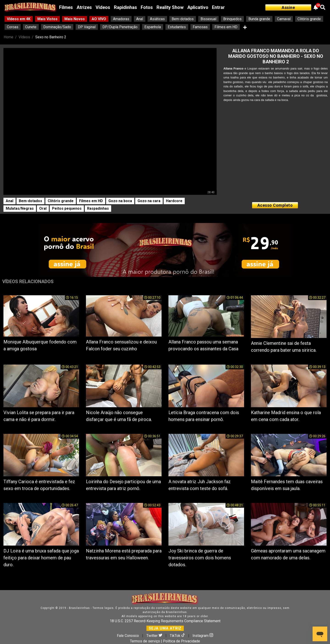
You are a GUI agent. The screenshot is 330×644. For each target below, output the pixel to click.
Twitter (155, 636)
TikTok (178, 636)
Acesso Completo (275, 205)
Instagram (203, 636)
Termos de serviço (145, 641)
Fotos (147, 7)
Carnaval (284, 19)
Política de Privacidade (181, 641)
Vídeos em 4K (19, 19)
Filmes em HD (226, 27)
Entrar (218, 7)
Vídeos (103, 7)
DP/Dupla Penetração (120, 27)
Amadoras (121, 19)
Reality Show (170, 7)
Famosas (200, 27)
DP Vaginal (87, 27)
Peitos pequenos (67, 208)
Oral (43, 208)
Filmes (66, 7)
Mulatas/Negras (20, 208)
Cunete (31, 27)
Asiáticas (157, 19)
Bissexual (208, 19)
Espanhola (153, 27)
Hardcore (174, 201)
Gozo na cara (149, 201)
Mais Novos (75, 19)
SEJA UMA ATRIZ (165, 628)
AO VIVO (99, 19)
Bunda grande (259, 19)
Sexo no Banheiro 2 (51, 37)
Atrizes (84, 7)
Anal (140, 19)
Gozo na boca (120, 201)
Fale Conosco (128, 636)
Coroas (13, 27)
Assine (288, 7)
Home (8, 37)
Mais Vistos (47, 19)
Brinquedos (232, 19)
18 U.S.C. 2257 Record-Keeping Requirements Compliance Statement (165, 621)
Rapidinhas (125, 7)
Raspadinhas (98, 208)
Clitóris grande (309, 19)
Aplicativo (198, 7)
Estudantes (177, 27)
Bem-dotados (183, 19)
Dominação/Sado (57, 27)
